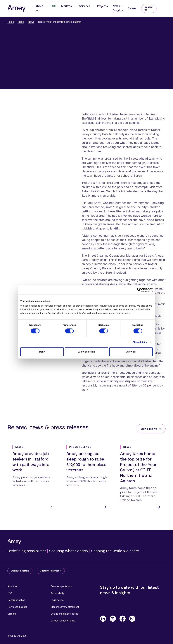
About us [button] (39, 8)
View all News (149, 429)
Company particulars (62, 587)
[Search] (164, 6)
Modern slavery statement (65, 607)
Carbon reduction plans (63, 621)
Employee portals (20, 571)
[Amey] (17, 8)
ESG (53, 6)
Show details (140, 342)
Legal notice (57, 600)
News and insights (17, 607)
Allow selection (86, 352)
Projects (102, 6)
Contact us (149, 8)
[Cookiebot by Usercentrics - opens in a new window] (139, 290)
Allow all (131, 352)
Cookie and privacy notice (64, 614)
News (31, 22)
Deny (42, 352)
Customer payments (51, 571)
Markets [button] (66, 6)
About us (12, 587)
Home (11, 22)
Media (21, 22)
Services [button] (84, 6)
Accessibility (57, 594)
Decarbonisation (16, 600)
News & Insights (118, 8)
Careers (132, 8)
